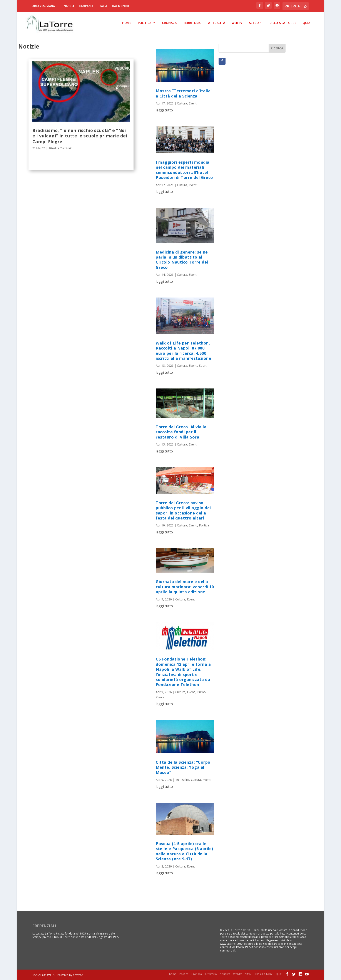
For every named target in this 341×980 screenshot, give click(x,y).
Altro (254, 23)
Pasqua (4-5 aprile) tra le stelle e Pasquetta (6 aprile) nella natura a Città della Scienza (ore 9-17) (184, 851)
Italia (103, 6)
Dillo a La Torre (283, 23)
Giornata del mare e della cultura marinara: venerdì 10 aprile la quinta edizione (185, 587)
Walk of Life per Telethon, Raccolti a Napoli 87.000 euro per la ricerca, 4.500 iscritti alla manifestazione (183, 351)
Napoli (69, 6)
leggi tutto (164, 110)
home (127, 23)
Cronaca (169, 23)
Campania (86, 6)
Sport (203, 366)
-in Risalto (182, 780)
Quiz (306, 23)
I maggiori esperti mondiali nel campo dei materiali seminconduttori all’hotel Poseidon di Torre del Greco (184, 170)
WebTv (237, 23)
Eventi (193, 103)
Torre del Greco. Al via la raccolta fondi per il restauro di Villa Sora (181, 432)
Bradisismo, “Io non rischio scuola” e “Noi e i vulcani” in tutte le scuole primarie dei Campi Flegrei (80, 136)
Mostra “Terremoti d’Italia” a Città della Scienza (184, 93)
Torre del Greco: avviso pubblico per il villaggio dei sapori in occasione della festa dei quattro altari (183, 510)
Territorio (192, 23)
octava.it (48, 975)
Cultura (182, 103)
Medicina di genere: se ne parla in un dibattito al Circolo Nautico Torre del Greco (182, 259)
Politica (145, 23)
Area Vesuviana (44, 6)
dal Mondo (121, 6)
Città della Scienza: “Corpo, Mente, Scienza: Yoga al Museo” (184, 767)
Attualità (217, 23)
